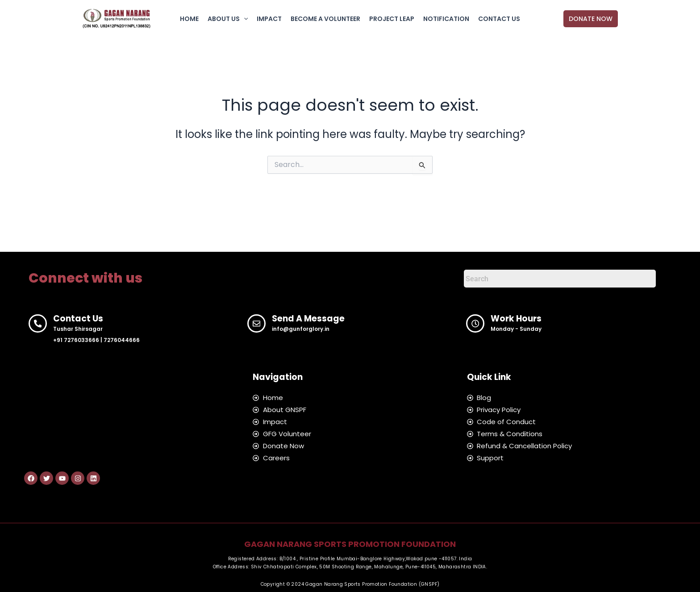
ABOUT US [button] (228, 19)
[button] (244, 19)
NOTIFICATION (446, 19)
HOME (189, 19)
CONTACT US (499, 19)
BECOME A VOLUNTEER (325, 19)
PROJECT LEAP (392, 19)
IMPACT (269, 19)
